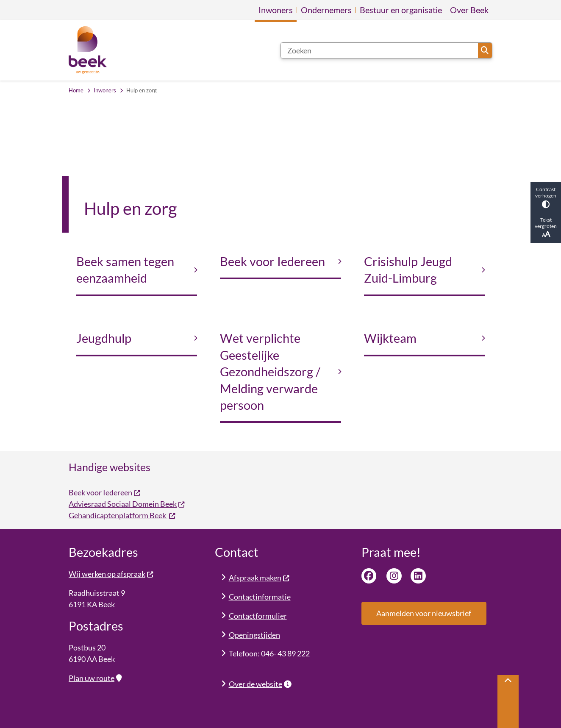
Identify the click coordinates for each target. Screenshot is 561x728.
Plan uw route (95, 678)
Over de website (260, 684)
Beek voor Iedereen (272, 261)
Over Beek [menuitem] (469, 10)
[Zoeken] (379, 50)
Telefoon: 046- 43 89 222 (269, 653)
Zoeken (485, 50)
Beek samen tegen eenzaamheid (125, 270)
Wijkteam (390, 338)
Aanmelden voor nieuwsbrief (424, 613)
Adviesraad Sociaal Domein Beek (127, 504)
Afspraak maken (259, 578)
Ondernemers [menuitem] (326, 10)
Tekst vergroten (546, 228)
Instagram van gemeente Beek (394, 576)
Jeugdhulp (104, 338)
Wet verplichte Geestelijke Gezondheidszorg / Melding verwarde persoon (270, 372)
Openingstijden (254, 635)
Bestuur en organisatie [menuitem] (401, 10)
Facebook (369, 576)
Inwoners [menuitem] (276, 10)
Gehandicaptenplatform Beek (122, 515)
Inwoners (105, 90)
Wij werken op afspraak (111, 574)
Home (76, 90)
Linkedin (418, 576)
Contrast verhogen (546, 197)
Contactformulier (258, 616)
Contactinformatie (260, 597)
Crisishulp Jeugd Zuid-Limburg (408, 270)
